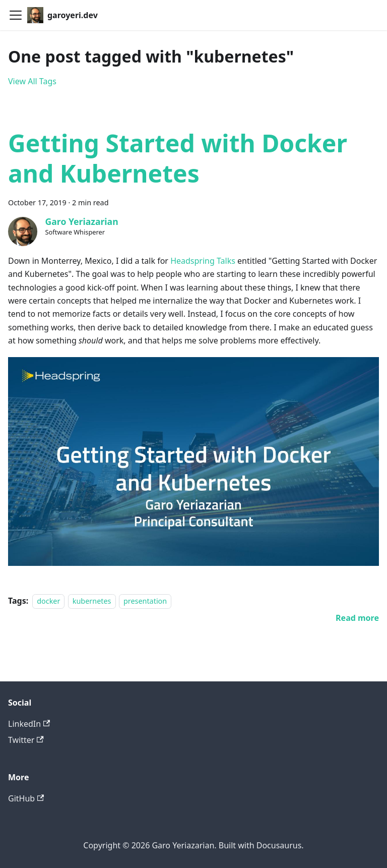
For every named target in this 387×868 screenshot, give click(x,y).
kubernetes (92, 601)
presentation (145, 601)
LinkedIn (29, 724)
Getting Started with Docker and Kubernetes (178, 158)
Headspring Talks (203, 261)
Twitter (26, 740)
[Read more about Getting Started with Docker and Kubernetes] (357, 618)
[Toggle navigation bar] (16, 15)
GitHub (26, 798)
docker (48, 601)
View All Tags (32, 81)
